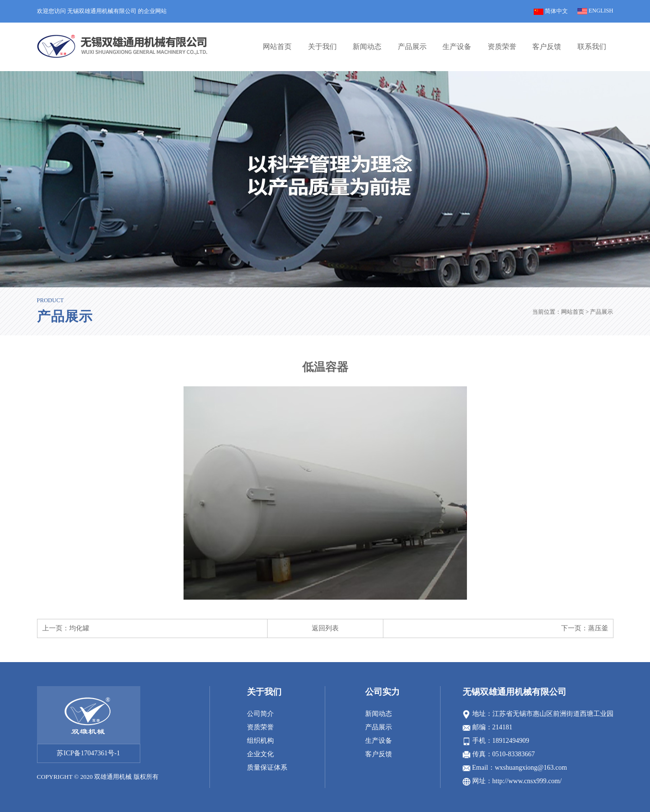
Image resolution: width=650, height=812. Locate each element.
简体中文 (551, 11)
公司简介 (260, 714)
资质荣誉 (502, 47)
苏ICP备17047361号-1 (88, 753)
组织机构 (260, 741)
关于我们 (322, 47)
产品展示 (412, 47)
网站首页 (277, 47)
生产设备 (457, 47)
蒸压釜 (598, 628)
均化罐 (79, 628)
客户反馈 (547, 47)
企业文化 (260, 754)
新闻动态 (367, 47)
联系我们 (592, 47)
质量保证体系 (267, 768)
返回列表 (325, 628)
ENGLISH (595, 11)
